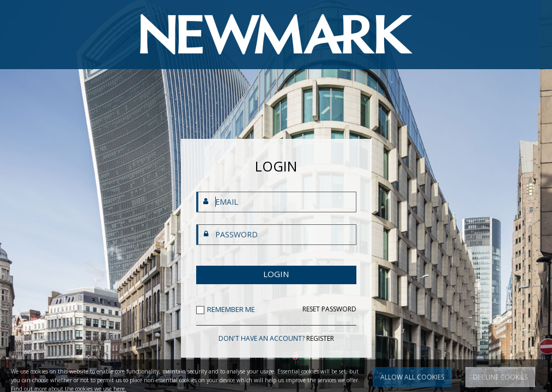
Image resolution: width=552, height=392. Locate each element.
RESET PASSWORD (329, 309)
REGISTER (320, 338)
